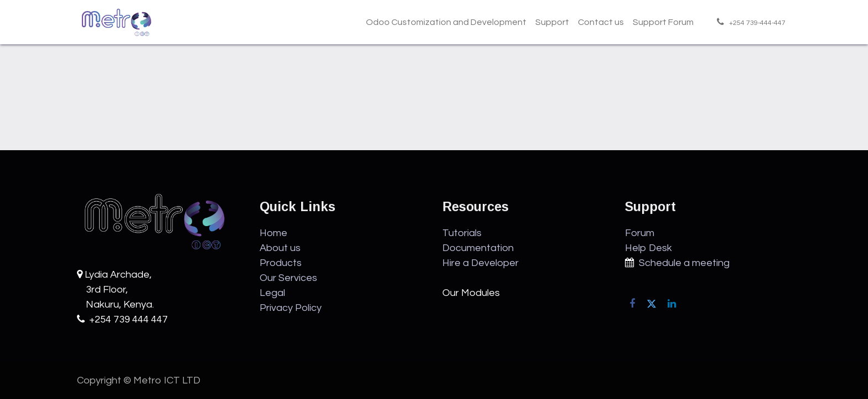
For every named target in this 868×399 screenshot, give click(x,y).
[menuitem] (446, 22)
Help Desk (649, 248)
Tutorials (462, 233)
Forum (640, 233)
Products (281, 263)
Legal (272, 293)
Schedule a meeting (682, 263)
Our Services (288, 278)
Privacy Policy (291, 308)
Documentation (478, 248)
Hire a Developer (480, 263)
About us (280, 248)
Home (273, 233)
